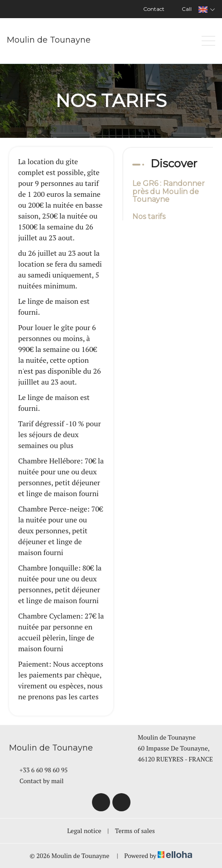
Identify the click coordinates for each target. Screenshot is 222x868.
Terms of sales (135, 831)
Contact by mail (36, 781)
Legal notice (84, 831)
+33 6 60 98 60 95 (39, 770)
